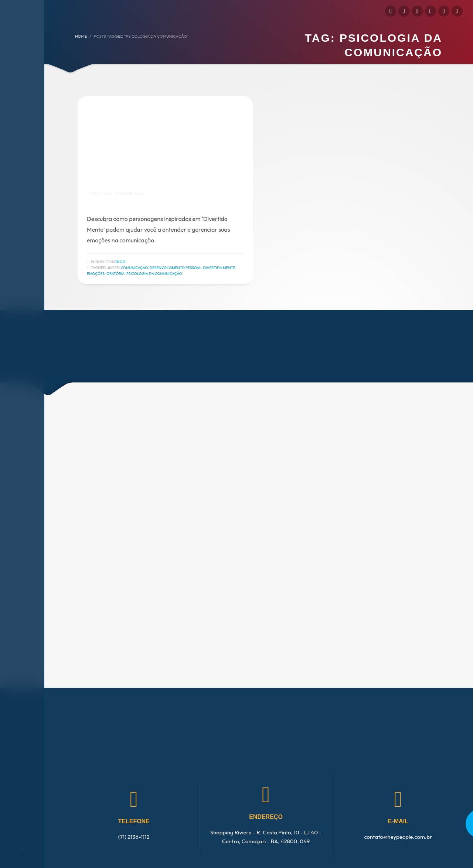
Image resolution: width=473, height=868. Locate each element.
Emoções (96, 274)
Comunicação (134, 268)
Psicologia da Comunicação (154, 274)
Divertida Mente (219, 268)
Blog (121, 262)
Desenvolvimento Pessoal (176, 268)
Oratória (115, 274)
